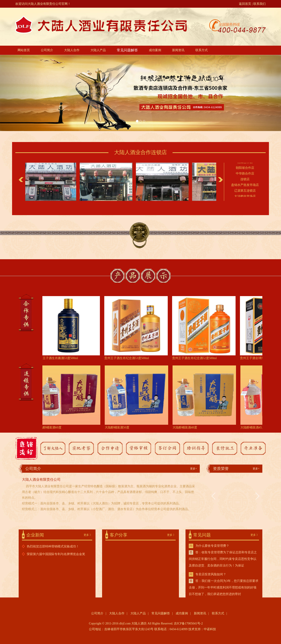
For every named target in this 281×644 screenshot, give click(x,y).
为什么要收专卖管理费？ (212, 546)
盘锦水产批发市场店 (245, 185)
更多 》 (88, 535)
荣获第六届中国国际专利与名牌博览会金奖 (56, 554)
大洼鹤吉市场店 (245, 197)
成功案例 (155, 50)
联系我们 (259, 4)
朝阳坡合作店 (245, 168)
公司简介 (47, 50)
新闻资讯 (178, 50)
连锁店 (245, 180)
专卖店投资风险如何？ (211, 574)
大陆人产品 (98, 50)
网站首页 (24, 50)
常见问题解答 (127, 50)
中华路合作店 (245, 174)
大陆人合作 (72, 50)
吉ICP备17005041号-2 (188, 623)
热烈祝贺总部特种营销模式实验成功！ (53, 546)
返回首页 (245, 4)
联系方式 (202, 50)
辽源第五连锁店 (245, 191)
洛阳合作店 (245, 163)
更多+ (194, 469)
